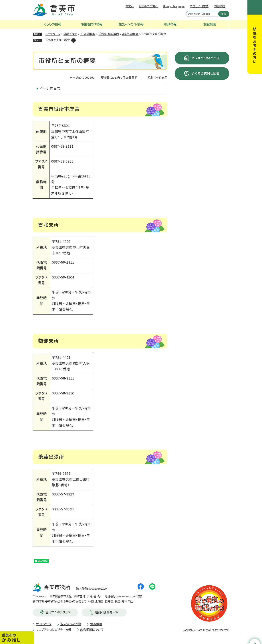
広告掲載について (92, 630)
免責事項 (96, 624)
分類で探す (70, 34)
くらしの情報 (88, 34)
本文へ (130, 6)
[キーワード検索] (201, 14)
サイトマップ (44, 624)
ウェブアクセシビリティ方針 (54, 630)
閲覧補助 (219, 6)
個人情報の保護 (71, 624)
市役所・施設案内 (109, 34)
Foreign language (174, 6)
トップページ (53, 34)
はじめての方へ (148, 6)
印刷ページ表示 (157, 78)
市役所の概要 (130, 34)
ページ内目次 (50, 88)
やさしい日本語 (199, 6)
